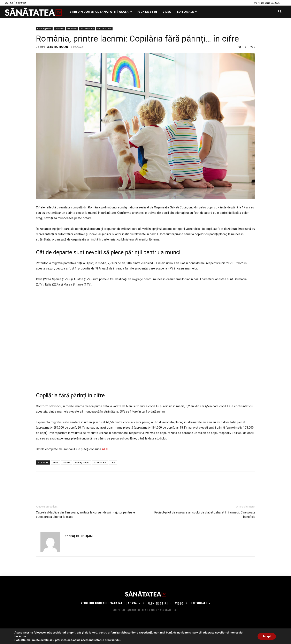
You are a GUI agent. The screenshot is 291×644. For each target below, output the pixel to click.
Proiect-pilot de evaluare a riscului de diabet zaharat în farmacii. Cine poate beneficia (205, 515)
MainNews (72, 29)
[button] (280, 12)
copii (56, 462)
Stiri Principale (104, 29)
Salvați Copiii (82, 462)
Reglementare (87, 29)
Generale (59, 29)
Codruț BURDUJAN (57, 47)
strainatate (100, 462)
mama (67, 462)
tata (113, 462)
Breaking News (44, 29)
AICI (105, 449)
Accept (265, 636)
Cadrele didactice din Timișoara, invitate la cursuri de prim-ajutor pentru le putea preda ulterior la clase (85, 515)
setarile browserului (107, 640)
